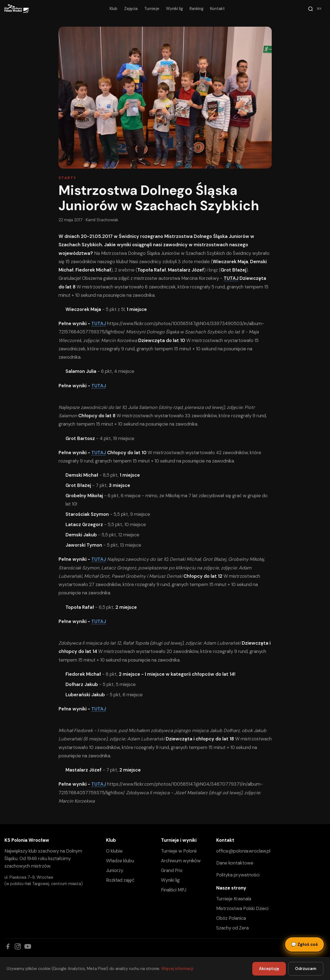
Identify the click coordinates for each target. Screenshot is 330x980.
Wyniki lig (174, 9)
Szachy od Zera (232, 928)
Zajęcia (131, 9)
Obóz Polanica (231, 918)
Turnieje (152, 9)
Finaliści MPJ (174, 890)
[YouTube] (28, 946)
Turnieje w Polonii (179, 851)
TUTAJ (99, 323)
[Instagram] (18, 946)
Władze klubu (120, 861)
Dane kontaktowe (235, 863)
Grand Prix (172, 870)
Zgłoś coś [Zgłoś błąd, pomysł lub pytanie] (304, 944)
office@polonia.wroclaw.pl (243, 851)
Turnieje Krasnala (234, 899)
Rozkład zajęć (120, 880)
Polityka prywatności (238, 875)
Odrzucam (306, 969)
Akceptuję (269, 969)
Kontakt (217, 9)
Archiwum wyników (181, 861)
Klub (114, 9)
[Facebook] (8, 946)
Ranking (197, 9)
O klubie (114, 851)
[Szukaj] (316, 9)
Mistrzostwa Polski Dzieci (242, 908)
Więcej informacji (177, 969)
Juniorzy (115, 870)
